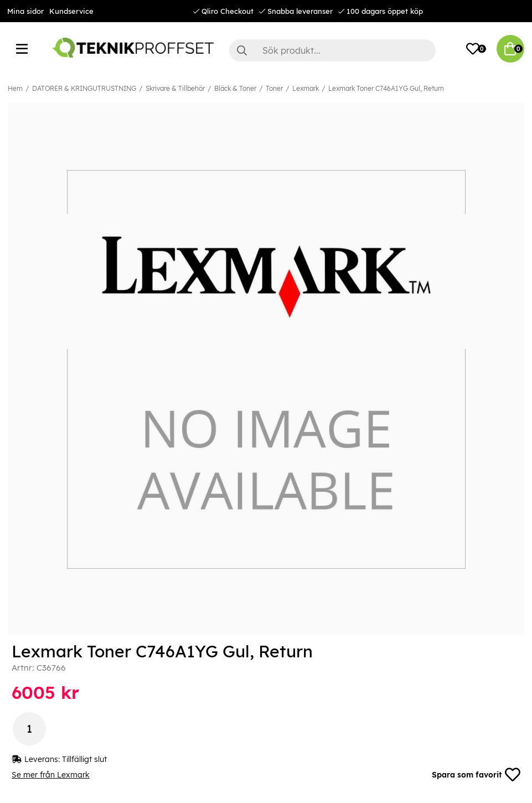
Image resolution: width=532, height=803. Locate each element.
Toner (274, 88)
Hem (15, 88)
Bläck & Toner (235, 88)
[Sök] (332, 50)
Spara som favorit (476, 775)
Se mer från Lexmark (51, 775)
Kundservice (71, 11)
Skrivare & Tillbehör (175, 88)
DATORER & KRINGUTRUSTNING (84, 88)
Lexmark (306, 88)
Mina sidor (25, 11)
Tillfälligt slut (84, 759)
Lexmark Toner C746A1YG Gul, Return (386, 88)
